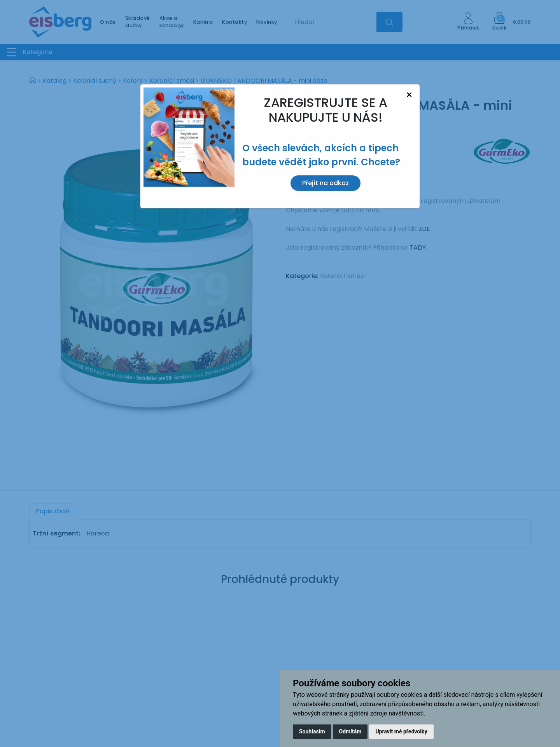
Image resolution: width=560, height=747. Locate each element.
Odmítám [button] (350, 731)
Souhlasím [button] (312, 731)
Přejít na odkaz (325, 183)
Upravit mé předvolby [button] (401, 731)
